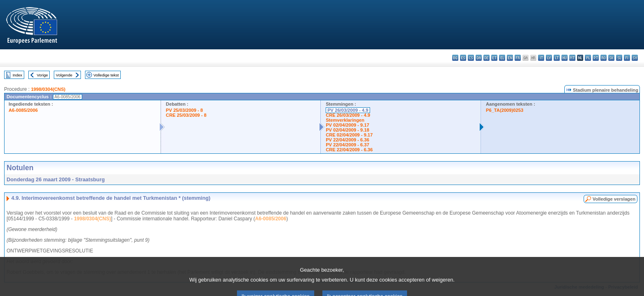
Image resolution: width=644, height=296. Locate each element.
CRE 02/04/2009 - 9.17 (349, 135)
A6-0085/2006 (23, 110)
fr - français (518, 58)
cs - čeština (471, 58)
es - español (463, 58)
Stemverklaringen (345, 120)
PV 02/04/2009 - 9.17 (347, 125)
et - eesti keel (494, 58)
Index (17, 75)
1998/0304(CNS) (48, 89)
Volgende (64, 75)
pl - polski (588, 58)
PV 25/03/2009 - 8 (184, 110)
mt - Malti (572, 58)
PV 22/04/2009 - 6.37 (347, 145)
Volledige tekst (106, 75)
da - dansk (479, 58)
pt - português (596, 58)
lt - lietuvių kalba (557, 58)
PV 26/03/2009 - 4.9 (348, 110)
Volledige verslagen (614, 199)
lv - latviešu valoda (549, 58)
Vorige (43, 75)
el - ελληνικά (502, 58)
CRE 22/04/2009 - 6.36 (349, 150)
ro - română (604, 58)
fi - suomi (627, 58)
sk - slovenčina (611, 58)
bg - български (455, 58)
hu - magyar (565, 58)
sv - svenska (635, 58)
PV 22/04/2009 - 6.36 (347, 140)
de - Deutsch (486, 58)
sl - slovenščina (619, 58)
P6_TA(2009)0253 (505, 110)
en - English (510, 58)
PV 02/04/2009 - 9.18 (347, 130)
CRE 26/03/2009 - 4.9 (348, 115)
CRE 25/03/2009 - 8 (186, 115)
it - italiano (541, 58)
